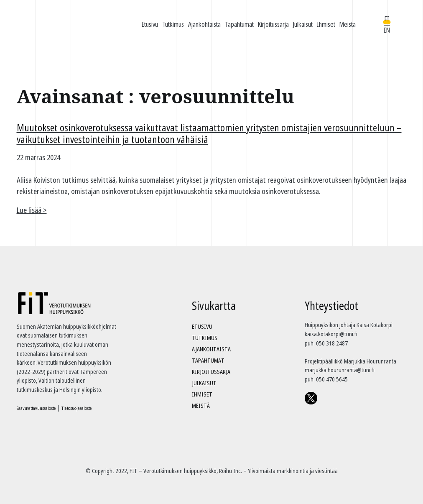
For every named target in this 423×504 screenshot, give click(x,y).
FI (387, 19)
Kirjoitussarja (273, 24)
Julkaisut (303, 24)
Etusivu (150, 24)
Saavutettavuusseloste (36, 408)
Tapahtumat (239, 24)
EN (387, 30)
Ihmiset (326, 24)
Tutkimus (173, 24)
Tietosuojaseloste (77, 408)
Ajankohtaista (204, 24)
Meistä (348, 24)
